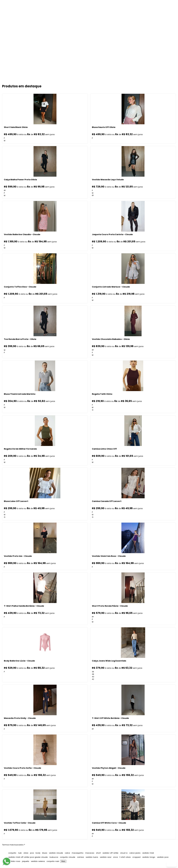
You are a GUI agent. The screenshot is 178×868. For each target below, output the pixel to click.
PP (5, 191)
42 (93, 680)
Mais (63, 862)
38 (93, 675)
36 (93, 672)
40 (93, 677)
